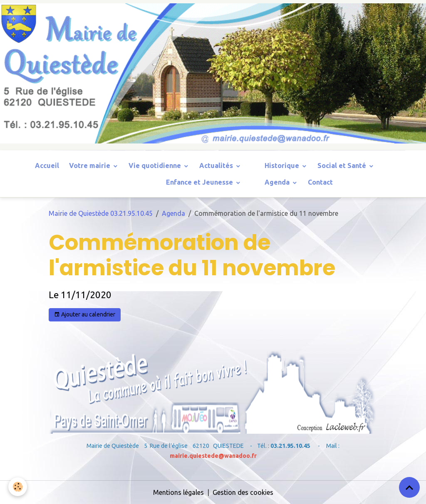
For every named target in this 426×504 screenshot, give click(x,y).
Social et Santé (343, 166)
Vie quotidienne (156, 166)
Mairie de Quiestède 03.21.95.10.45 (101, 213)
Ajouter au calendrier (85, 315)
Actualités (217, 166)
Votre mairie (90, 166)
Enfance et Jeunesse (200, 182)
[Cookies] (18, 487)
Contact (320, 182)
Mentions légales (178, 492)
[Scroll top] (409, 487)
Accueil (47, 166)
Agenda (278, 182)
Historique (283, 166)
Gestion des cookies (243, 492)
